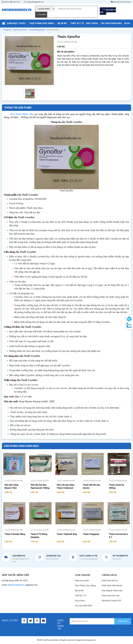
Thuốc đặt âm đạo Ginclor (92, 486)
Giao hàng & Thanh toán (112, 591)
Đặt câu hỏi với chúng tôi (121, 2)
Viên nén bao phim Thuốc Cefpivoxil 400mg (66, 486)
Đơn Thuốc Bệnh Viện (22, 114)
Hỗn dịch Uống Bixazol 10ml (11, 486)
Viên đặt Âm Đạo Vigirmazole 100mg (40, 486)
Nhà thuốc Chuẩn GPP (111, 601)
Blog (127, 23)
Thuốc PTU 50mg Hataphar (39, 536)
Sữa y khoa (92, 23)
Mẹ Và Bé (62, 23)
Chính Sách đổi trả (110, 581)
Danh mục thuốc (16, 23)
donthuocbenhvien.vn (17, 585)
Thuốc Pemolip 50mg (15, 534)
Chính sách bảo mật (111, 596)
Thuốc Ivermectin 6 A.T (118, 536)
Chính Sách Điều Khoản (112, 586)
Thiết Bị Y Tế (77, 23)
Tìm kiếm (41, 15)
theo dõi (123, 621)
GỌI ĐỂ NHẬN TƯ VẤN (108, 11)
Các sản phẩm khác (111, 23)
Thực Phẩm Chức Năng (41, 23)
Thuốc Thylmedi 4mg (67, 534)
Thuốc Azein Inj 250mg (116, 486)
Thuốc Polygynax (91, 534)
